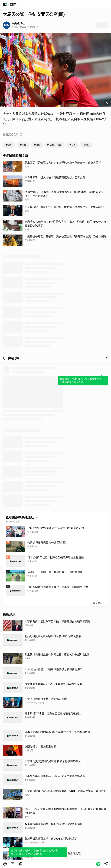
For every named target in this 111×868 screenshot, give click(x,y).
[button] (5, 864)
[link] (13, 864)
